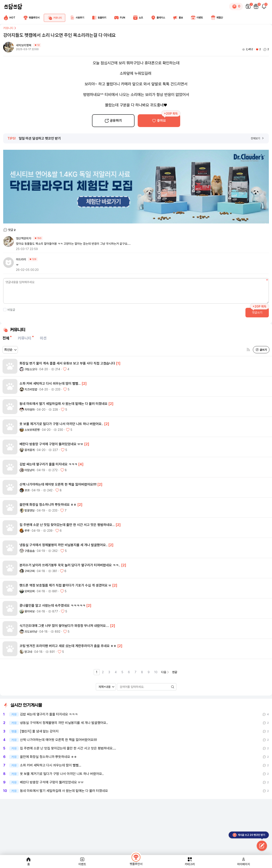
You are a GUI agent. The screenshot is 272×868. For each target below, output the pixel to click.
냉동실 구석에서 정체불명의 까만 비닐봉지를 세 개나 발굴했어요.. (64, 723)
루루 (27, 531)
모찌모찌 (30, 591)
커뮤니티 (10, 28)
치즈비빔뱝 (31, 389)
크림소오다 (31, 369)
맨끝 (175, 672)
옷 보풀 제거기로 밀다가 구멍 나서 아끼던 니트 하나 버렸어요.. (62, 774)
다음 (165, 672)
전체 (6, 338)
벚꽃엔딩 (30, 510)
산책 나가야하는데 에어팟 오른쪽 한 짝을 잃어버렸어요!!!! (58, 740)
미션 (43, 338)
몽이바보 (30, 611)
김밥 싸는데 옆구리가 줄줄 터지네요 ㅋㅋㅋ (49, 714)
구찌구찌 (30, 571)
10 (156, 672)
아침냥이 (30, 470)
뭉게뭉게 (30, 450)
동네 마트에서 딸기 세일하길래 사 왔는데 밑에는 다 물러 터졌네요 (64, 791)
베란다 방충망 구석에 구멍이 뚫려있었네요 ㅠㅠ (52, 782)
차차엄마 (30, 410)
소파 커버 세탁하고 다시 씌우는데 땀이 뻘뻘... (51, 765)
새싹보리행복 (24, 45)
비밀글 (9, 310)
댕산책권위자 (24, 238)
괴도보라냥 (31, 632)
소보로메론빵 (32, 430)
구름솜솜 (30, 551)
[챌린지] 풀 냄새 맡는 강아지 (39, 731)
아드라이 (21, 259)
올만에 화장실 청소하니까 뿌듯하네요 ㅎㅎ (48, 757)
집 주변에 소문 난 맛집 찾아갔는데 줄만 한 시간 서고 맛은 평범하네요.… (68, 748)
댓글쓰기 (257, 312)
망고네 (28, 652)
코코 (27, 490)
